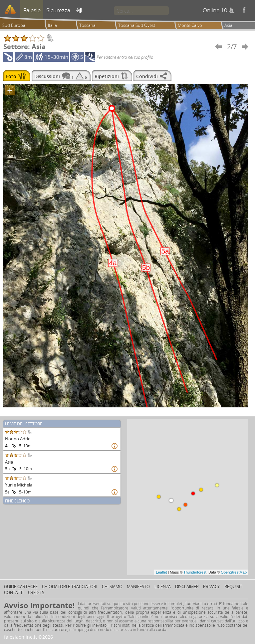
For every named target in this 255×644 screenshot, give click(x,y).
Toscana (87, 25)
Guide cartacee (21, 587)
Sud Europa (14, 25)
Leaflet (161, 572)
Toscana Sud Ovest (137, 25)
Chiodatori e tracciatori (70, 587)
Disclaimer (187, 587)
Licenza (163, 587)
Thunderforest (195, 572)
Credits (36, 592)
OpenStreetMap (234, 572)
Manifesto (138, 587)
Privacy (211, 587)
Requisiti (234, 587)
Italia (52, 25)
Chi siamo (112, 587)
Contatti (14, 592)
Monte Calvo (190, 25)
